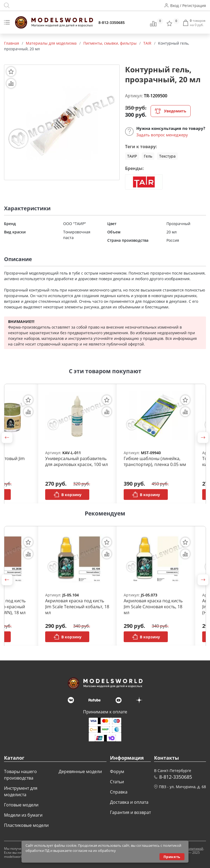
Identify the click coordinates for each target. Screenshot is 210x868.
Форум (117, 771)
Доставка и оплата (129, 802)
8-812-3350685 (112, 22)
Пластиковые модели (26, 825)
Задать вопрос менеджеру (162, 135)
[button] (7, 437)
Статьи (117, 782)
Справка (119, 792)
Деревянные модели (80, 771)
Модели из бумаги (23, 815)
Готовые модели (21, 805)
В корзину (67, 495)
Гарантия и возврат (130, 812)
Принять (172, 857)
